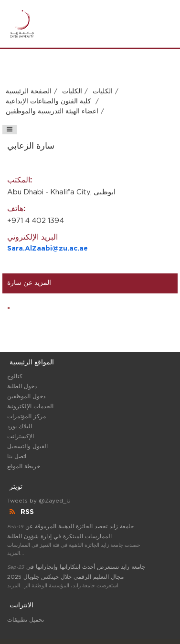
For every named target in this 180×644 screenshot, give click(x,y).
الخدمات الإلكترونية (30, 406)
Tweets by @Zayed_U (39, 501)
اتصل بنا (17, 456)
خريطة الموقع (24, 466)
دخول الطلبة (22, 386)
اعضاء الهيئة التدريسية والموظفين (52, 111)
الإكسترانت (21, 436)
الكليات (72, 91)
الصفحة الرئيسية (29, 91)
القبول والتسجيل (27, 446)
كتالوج (15, 376)
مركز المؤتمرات (26, 416)
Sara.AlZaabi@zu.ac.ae (48, 249)
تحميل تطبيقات (26, 620)
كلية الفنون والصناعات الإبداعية (49, 101)
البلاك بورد (20, 426)
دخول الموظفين (26, 396)
